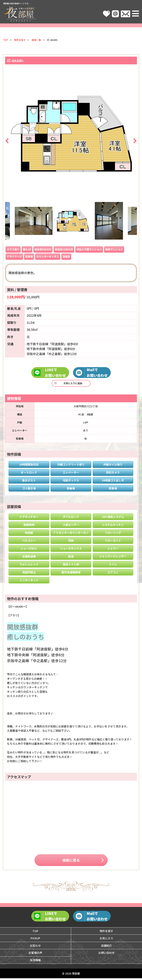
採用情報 (35, 962)
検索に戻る (71, 861)
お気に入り (106, 940)
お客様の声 (35, 954)
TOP (5, 40)
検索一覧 (36, 40)
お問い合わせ (106, 954)
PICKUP (35, 940)
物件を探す (20, 40)
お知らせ (35, 947)
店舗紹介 (106, 947)
